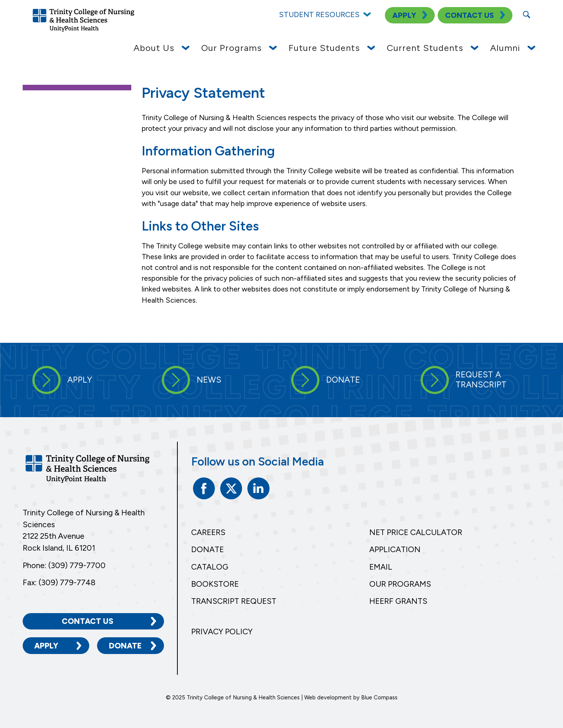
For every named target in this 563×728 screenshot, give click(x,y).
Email (381, 567)
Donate (125, 645)
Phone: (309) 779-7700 (64, 565)
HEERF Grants (398, 601)
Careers (208, 532)
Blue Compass (379, 697)
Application (395, 549)
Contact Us (88, 621)
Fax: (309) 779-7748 (59, 582)
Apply (46, 645)
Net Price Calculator (416, 532)
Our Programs (400, 584)
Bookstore (215, 584)
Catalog (210, 567)
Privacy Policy (222, 632)
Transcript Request (234, 601)
